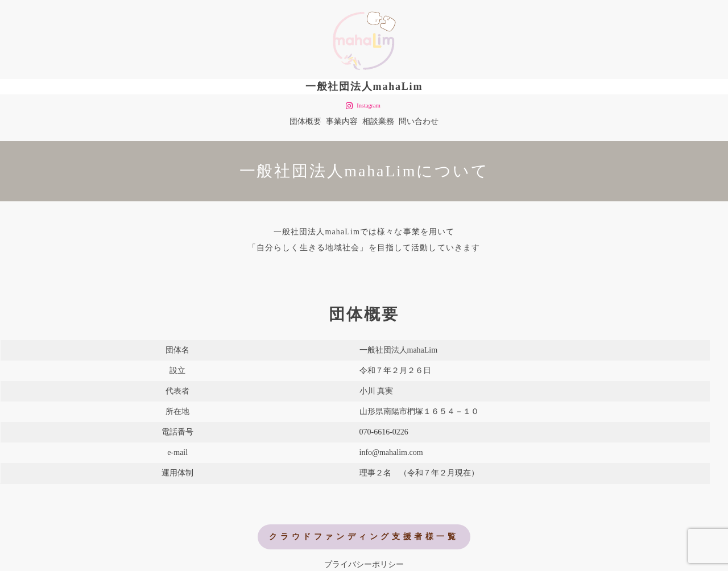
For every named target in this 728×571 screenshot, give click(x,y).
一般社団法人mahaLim (364, 86)
